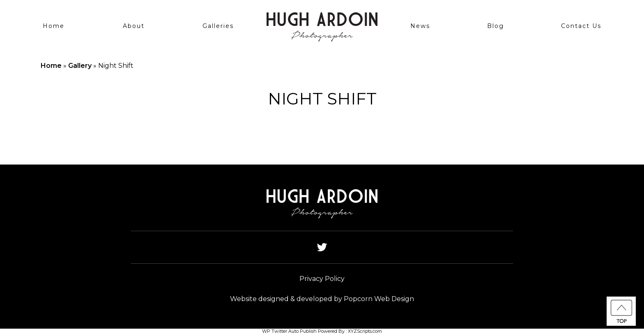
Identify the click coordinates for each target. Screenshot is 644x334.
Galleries (218, 26)
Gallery (80, 66)
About (134, 26)
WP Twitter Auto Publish (289, 331)
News (420, 26)
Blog (496, 26)
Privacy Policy (322, 279)
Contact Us (581, 26)
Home (54, 26)
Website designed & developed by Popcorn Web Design (322, 299)
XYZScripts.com (365, 331)
